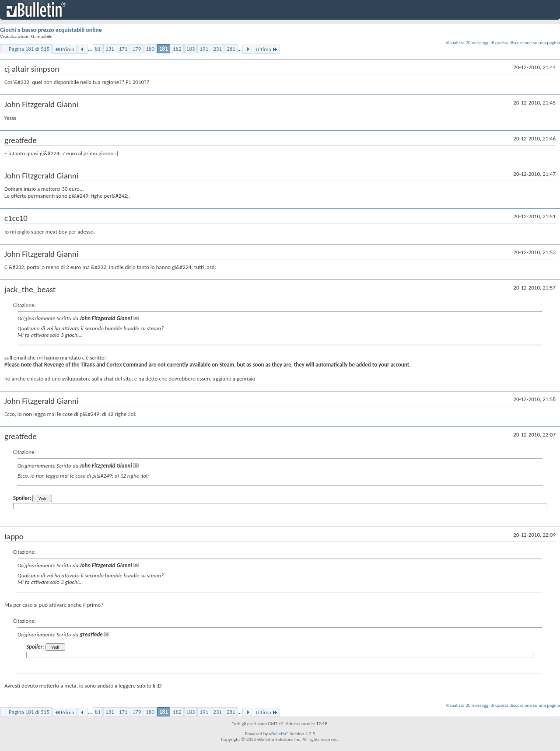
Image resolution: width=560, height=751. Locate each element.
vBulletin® (279, 734)
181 (164, 49)
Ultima (267, 49)
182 (177, 49)
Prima (64, 49)
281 (231, 49)
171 (123, 49)
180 (150, 49)
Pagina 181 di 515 (29, 49)
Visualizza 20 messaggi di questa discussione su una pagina (503, 43)
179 (136, 49)
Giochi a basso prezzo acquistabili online (51, 30)
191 (204, 49)
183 (191, 49)
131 (110, 49)
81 (98, 49)
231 (217, 49)
